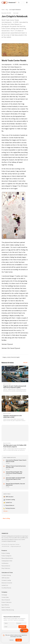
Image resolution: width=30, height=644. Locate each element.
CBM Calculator (8, 497)
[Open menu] (27, 3)
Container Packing (6, 575)
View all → (26, 363)
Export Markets (5, 605)
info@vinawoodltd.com (16, 546)
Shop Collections (6, 568)
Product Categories (6, 556)
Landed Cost (8, 503)
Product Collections (7, 602)
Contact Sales (5, 597)
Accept (19, 640)
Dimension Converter (7, 583)
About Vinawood (6, 600)
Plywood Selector (9, 505)
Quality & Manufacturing (8, 610)
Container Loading (9, 500)
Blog (7, 10)
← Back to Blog (6, 518)
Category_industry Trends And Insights (11, 357)
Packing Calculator (9, 508)
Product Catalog (6, 553)
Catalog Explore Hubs (7, 561)
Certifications (5, 563)
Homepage (4, 595)
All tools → (6, 511)
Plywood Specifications (7, 558)
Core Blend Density (6, 588)
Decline (12, 640)
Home (3, 10)
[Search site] (19, 3)
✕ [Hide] (27, 627)
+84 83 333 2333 (5, 546)
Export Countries (6, 607)
